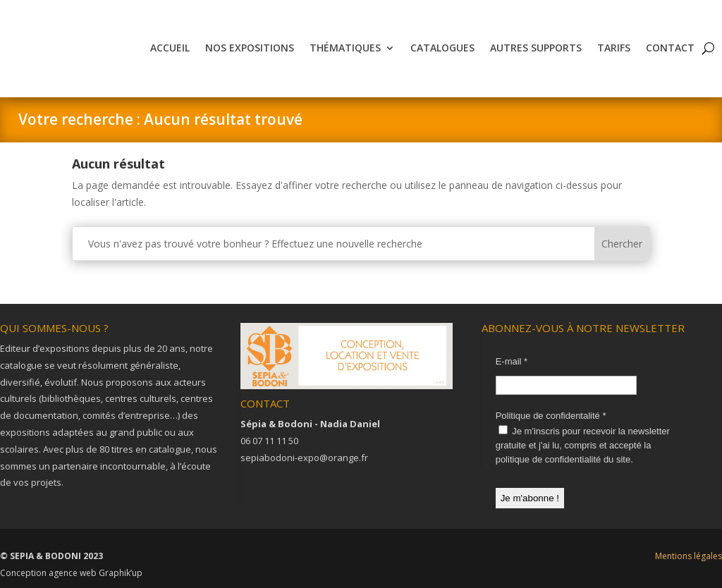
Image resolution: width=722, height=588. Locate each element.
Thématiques (345, 48)
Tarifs (614, 48)
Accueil (170, 48)
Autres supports (536, 48)
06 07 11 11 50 (269, 441)
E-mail (512, 361)
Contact (670, 48)
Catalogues (442, 48)
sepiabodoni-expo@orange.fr (304, 458)
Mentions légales (689, 556)
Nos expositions (250, 48)
